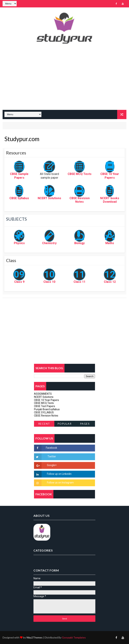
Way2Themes (34, 637)
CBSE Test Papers (45, 406)
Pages (85, 424)
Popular (65, 424)
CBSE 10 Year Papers (110, 176)
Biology (79, 243)
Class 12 (110, 282)
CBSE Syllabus (19, 198)
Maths (110, 243)
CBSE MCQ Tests (80, 174)
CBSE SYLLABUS (44, 412)
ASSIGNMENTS (43, 394)
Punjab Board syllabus (47, 409)
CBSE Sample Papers (19, 176)
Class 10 (49, 282)
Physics (19, 243)
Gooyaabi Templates (74, 637)
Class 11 (79, 282)
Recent (44, 424)
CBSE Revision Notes (80, 200)
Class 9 (19, 282)
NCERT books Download (110, 200)
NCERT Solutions (49, 198)
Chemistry (49, 243)
